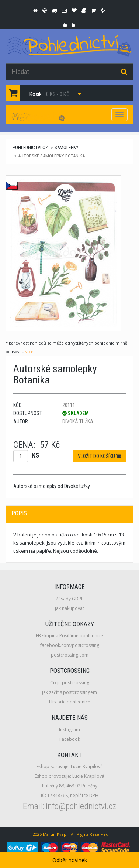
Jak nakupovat (69, 608)
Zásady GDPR (69, 599)
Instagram (69, 730)
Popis (19, 513)
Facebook (70, 739)
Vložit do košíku (99, 456)
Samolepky (67, 147)
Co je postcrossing (70, 683)
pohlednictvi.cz (30, 147)
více (29, 351)
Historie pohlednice (70, 702)
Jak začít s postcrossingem (69, 692)
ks (35, 455)
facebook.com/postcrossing (70, 645)
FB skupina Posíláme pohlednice (69, 636)
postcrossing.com (70, 655)
